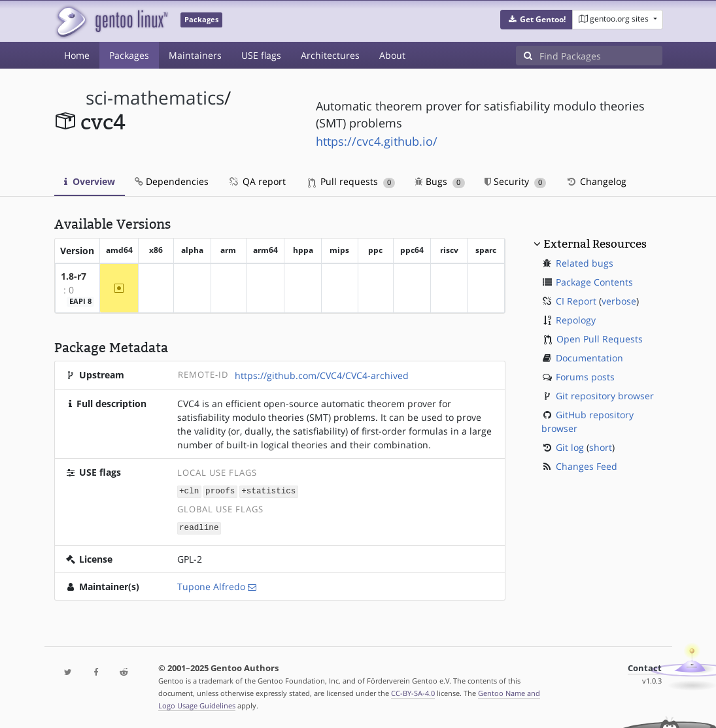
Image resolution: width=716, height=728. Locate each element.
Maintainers (195, 55)
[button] (537, 20)
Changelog (596, 181)
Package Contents (594, 282)
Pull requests (352, 181)
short (601, 447)
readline (199, 526)
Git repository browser (605, 396)
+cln (189, 490)
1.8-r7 (74, 276)
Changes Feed (587, 466)
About (392, 55)
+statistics (268, 490)
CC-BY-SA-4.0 (413, 692)
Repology (576, 320)
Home (77, 55)
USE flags (261, 55)
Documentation (589, 358)
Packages (129, 55)
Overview (90, 181)
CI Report (576, 301)
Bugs (440, 181)
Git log (570, 447)
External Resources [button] (595, 244)
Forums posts (585, 377)
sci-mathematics (155, 98)
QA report (257, 181)
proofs (220, 490)
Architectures (330, 55)
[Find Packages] (601, 56)
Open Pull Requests (600, 339)
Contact (645, 667)
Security (516, 181)
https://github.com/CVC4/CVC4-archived (322, 375)
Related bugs (585, 263)
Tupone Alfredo (211, 585)
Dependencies (172, 181)
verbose (619, 301)
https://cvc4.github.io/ (377, 141)
